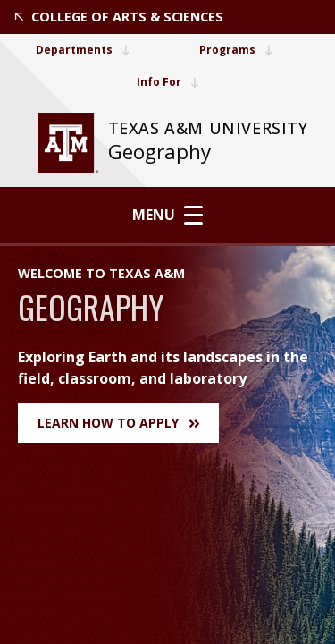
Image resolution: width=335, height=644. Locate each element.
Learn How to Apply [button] (118, 423)
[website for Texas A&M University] (68, 143)
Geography (159, 152)
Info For (167, 82)
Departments (83, 50)
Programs (236, 50)
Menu (167, 215)
